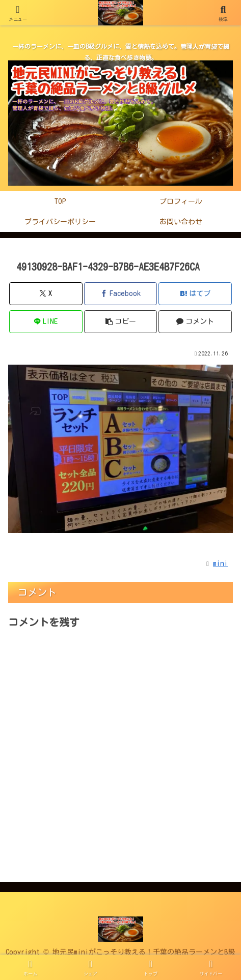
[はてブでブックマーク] (195, 294)
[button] (120, 322)
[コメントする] (195, 322)
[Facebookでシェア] (120, 294)
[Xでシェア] (46, 294)
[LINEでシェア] (46, 322)
